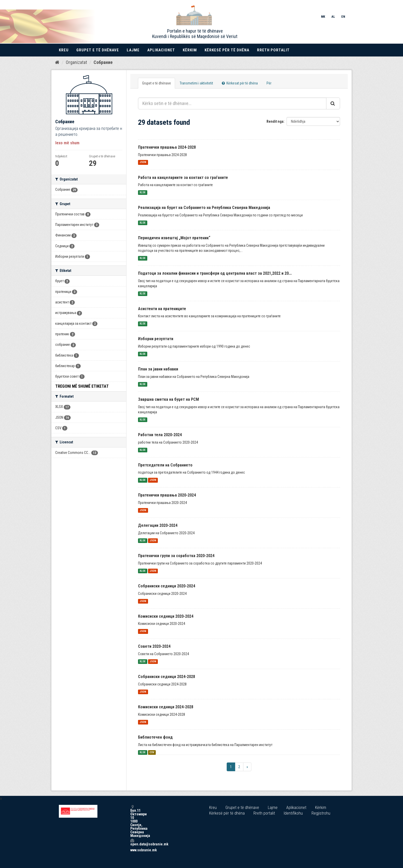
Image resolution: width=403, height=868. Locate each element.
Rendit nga (275, 121)
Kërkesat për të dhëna (240, 83)
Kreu (64, 50)
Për (269, 83)
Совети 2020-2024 (154, 646)
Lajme (133, 50)
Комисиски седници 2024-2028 (166, 707)
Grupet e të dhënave (98, 50)
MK (323, 17)
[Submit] (333, 103)
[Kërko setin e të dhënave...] (232, 103)
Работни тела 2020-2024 (160, 435)
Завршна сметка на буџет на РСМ (168, 399)
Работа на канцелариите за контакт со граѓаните (183, 178)
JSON (143, 162)
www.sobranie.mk (132, 850)
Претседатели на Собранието (165, 465)
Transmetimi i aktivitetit (196, 83)
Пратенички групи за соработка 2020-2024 (176, 556)
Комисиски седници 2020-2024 (166, 616)
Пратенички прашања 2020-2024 (167, 495)
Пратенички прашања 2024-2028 (167, 147)
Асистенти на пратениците (162, 309)
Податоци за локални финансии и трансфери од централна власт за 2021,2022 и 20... (215, 273)
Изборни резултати (156, 339)
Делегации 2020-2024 (158, 525)
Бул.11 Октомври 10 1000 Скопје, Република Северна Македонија (132, 821)
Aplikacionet (161, 50)
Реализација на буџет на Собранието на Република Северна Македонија (204, 208)
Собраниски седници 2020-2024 (167, 586)
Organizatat (76, 62)
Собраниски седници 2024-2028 (167, 677)
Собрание (103, 62)
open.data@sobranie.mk (132, 842)
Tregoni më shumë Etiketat (82, 386)
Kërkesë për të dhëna (227, 50)
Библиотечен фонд (155, 737)
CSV (152, 752)
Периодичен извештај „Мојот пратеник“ (174, 238)
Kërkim (190, 50)
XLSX (143, 192)
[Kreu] (57, 62)
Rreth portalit (273, 50)
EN (343, 17)
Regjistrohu (321, 813)
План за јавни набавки (158, 369)
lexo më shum (67, 143)
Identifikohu (293, 813)
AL (333, 17)
